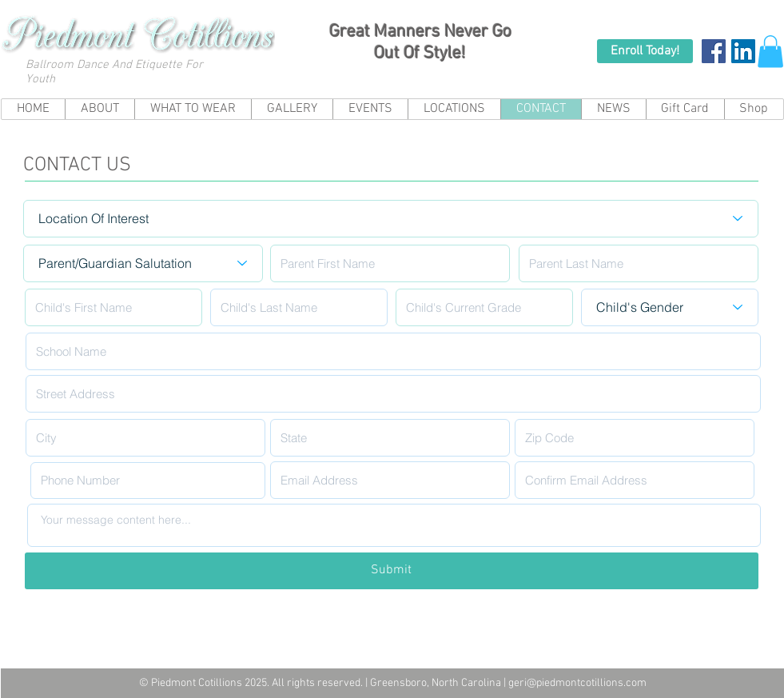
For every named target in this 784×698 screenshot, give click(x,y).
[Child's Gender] (670, 307)
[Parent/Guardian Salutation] (143, 263)
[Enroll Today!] (645, 51)
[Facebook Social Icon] (714, 51)
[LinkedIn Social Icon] (743, 51)
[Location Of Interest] (391, 219)
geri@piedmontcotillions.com (577, 683)
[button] (770, 52)
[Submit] (392, 571)
